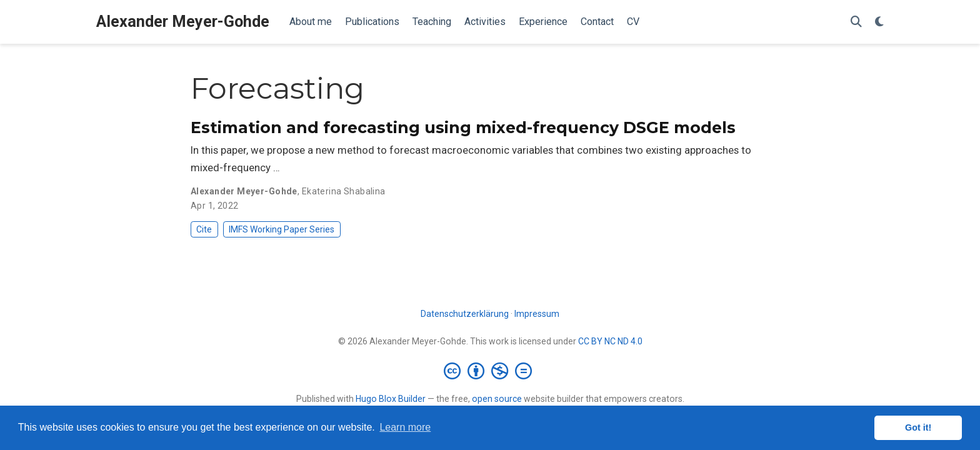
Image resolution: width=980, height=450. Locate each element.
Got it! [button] (918, 427)
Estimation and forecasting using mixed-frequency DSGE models (463, 127)
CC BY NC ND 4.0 (610, 341)
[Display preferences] (879, 22)
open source (497, 399)
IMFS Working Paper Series (282, 229)
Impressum (537, 314)
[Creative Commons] (490, 371)
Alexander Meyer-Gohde (183, 22)
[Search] (856, 22)
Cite (204, 229)
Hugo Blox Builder (391, 399)
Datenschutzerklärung (465, 314)
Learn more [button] (405, 427)
